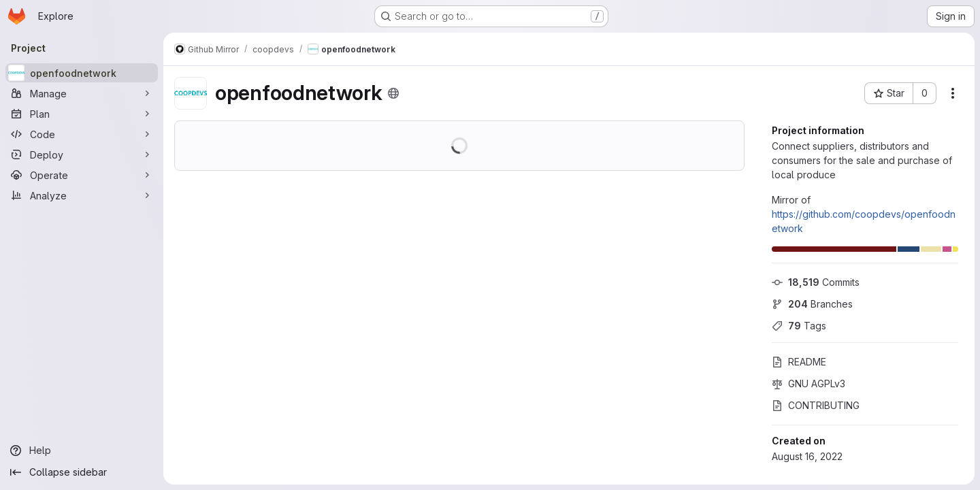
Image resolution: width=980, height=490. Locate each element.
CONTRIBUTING (816, 405)
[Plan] (82, 114)
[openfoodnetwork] (82, 73)
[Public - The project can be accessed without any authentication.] (393, 93)
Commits (816, 282)
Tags (799, 326)
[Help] (82, 451)
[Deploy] (82, 154)
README (799, 362)
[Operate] (82, 175)
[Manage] (82, 93)
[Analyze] (82, 195)
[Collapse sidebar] (82, 472)
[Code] (82, 134)
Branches (812, 304)
